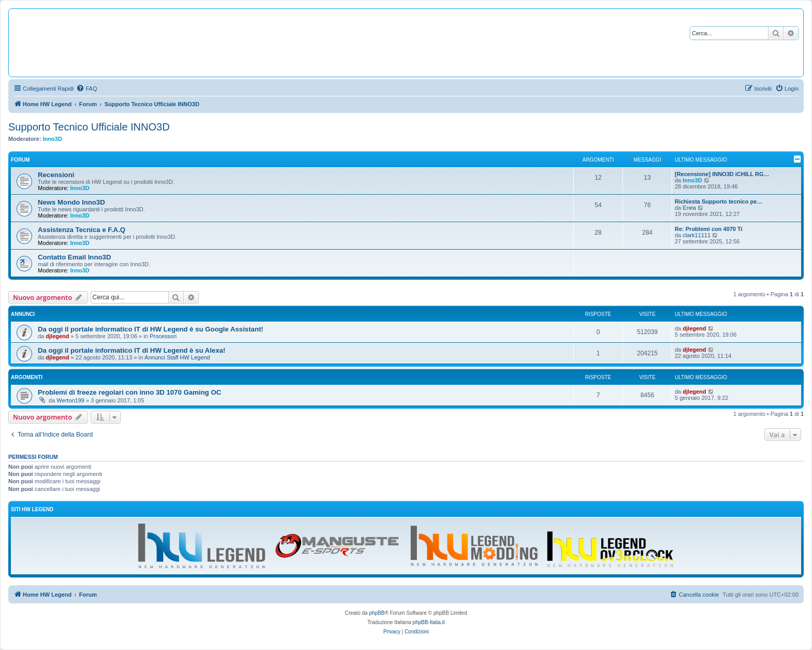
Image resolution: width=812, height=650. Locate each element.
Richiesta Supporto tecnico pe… (719, 201)
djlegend (57, 336)
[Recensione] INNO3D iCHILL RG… (722, 174)
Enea (689, 208)
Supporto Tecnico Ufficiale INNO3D (89, 127)
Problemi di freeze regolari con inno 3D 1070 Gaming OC (129, 392)
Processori (163, 336)
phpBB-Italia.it (429, 622)
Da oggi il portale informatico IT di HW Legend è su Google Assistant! (150, 329)
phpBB (377, 613)
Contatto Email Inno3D (74, 257)
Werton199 (70, 400)
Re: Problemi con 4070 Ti (709, 229)
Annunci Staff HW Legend (177, 357)
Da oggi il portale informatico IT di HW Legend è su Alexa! (132, 350)
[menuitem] (86, 89)
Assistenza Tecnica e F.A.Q (82, 230)
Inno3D (53, 139)
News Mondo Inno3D (71, 202)
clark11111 (697, 235)
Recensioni (56, 175)
